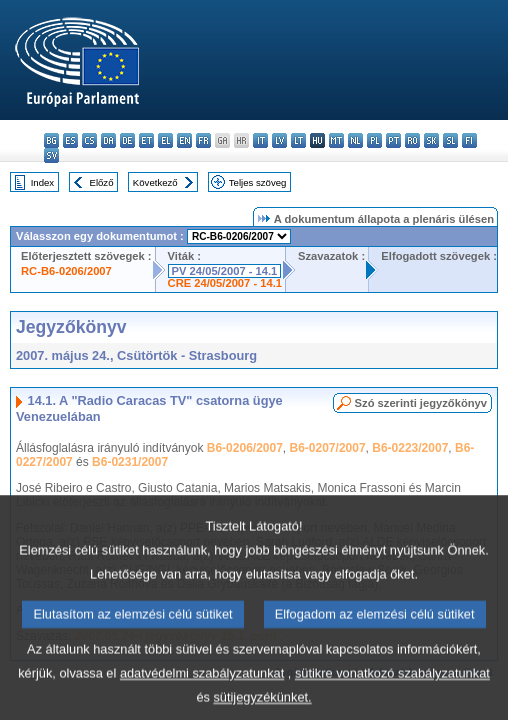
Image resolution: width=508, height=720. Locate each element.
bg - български (51, 140)
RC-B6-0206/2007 (66, 271)
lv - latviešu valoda (279, 140)
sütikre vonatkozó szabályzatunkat (392, 693)
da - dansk (108, 140)
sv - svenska (51, 155)
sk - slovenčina (431, 140)
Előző (102, 182)
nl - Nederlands (355, 140)
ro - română (412, 140)
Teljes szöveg (258, 182)
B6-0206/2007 (245, 448)
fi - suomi (469, 140)
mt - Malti (336, 140)
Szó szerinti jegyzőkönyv (421, 403)
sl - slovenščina (450, 140)
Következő (155, 182)
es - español (70, 140)
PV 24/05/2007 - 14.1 (225, 271)
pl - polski (374, 140)
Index (42, 182)
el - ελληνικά (165, 140)
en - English (184, 140)
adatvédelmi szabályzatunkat (202, 693)
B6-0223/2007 (410, 448)
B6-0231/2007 (130, 462)
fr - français (203, 140)
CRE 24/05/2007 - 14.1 (225, 283)
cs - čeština (89, 140)
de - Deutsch (127, 140)
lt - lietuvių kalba (298, 140)
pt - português (393, 140)
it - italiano (260, 140)
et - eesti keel (146, 140)
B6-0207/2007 (328, 448)
